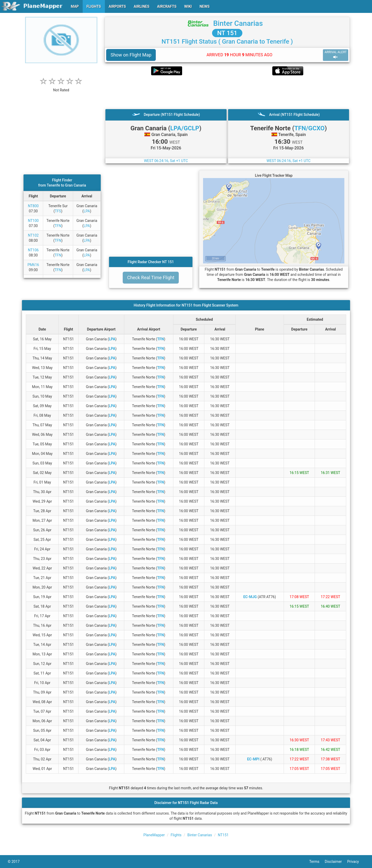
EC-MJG (250, 597)
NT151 (223, 835)
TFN (58, 226)
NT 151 (227, 33)
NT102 (33, 235)
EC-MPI (253, 759)
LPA (87, 211)
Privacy (356, 862)
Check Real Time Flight (151, 278)
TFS (58, 211)
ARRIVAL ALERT (336, 55)
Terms (317, 862)
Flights (176, 835)
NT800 (33, 206)
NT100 (33, 221)
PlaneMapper (154, 835)
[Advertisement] (227, 92)
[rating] (61, 87)
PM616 (33, 265)
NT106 (33, 250)
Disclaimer (336, 862)
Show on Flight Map (131, 55)
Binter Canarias (238, 23)
